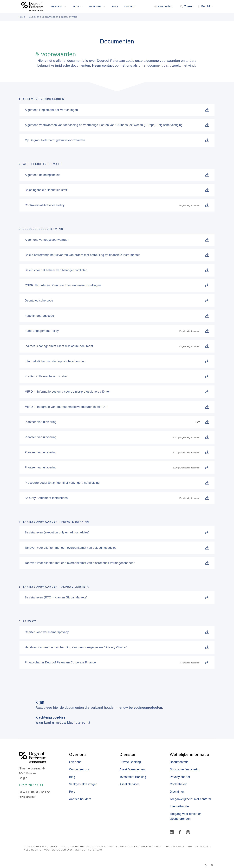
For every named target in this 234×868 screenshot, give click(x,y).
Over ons (75, 762)
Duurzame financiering (185, 769)
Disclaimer (177, 792)
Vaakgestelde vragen (83, 784)
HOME (22, 17)
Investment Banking (133, 777)
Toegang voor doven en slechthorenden (186, 816)
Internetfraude (179, 806)
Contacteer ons (79, 769)
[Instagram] (188, 833)
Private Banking (130, 762)
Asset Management (133, 769)
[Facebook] (180, 833)
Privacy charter (180, 777)
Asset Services (130, 784)
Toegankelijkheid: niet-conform (190, 799)
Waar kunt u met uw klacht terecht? (63, 722)
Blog (72, 777)
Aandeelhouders (80, 799)
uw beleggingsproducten (143, 708)
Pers (72, 792)
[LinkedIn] (172, 833)
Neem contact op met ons (112, 65)
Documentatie (179, 762)
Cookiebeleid (179, 784)
